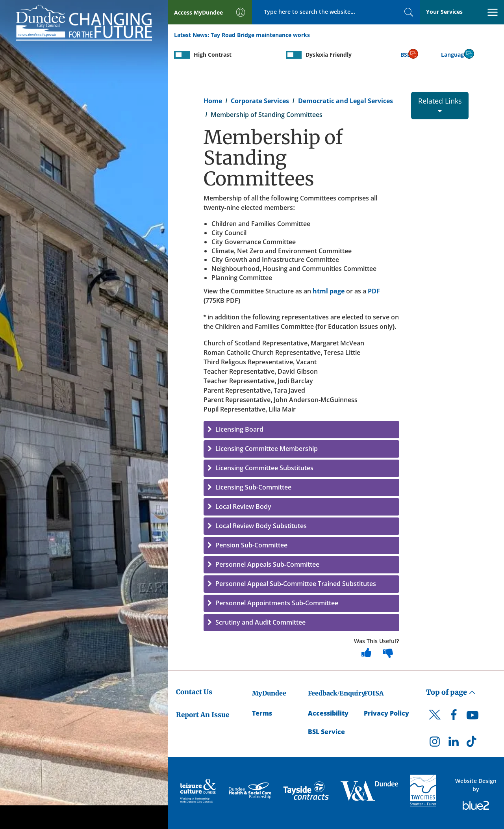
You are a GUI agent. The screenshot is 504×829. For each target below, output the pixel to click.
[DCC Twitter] (435, 721)
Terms (262, 713)
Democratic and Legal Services (346, 101)
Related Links (440, 104)
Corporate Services (260, 101)
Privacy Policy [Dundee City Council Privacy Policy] (386, 713)
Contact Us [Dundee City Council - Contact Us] (194, 692)
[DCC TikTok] (472, 744)
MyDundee (269, 693)
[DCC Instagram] (435, 744)
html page (329, 291)
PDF (374, 291)
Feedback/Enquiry (336, 693)
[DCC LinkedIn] (454, 744)
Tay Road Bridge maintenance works (260, 35)
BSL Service (326, 732)
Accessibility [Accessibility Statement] (328, 713)
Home (213, 101)
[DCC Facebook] (454, 717)
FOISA (374, 693)
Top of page (451, 692)
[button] (301, 430)
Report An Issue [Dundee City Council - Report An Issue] (203, 715)
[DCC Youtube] (472, 717)
